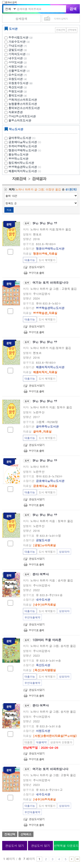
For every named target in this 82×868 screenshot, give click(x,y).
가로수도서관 (17, 42)
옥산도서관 (16, 87)
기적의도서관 (17, 54)
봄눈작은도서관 (18, 154)
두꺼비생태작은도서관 (23, 146)
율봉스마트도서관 (20, 120)
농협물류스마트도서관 (23, 104)
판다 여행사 (41, 574)
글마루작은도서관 (23, 138)
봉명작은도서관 (18, 159)
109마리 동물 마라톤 (47, 640)
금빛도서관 (16, 50)
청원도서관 (16, 91)
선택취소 (26, 834)
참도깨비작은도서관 (21, 163)
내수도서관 (16, 58)
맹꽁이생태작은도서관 (25, 150)
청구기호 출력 (36, 273)
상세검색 (21, 19)
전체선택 (61, 30)
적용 (9, 210)
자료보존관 (16, 112)
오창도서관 (16, 79)
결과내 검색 (9, 2)
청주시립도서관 (18, 37)
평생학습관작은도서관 (25, 167)
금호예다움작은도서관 (25, 142)
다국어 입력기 (61, 19)
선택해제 (72, 30)
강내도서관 (16, 46)
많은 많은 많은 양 (45, 223)
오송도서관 (16, 75)
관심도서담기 (37, 267)
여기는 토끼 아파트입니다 (50, 282)
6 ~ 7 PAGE (72, 859)
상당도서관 (16, 62)
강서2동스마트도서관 (22, 116)
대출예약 (41, 742)
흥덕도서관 (16, 96)
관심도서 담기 (15, 846)
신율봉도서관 (17, 71)
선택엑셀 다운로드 (66, 846)
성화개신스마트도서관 (23, 100)
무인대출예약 (32, 617)
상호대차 (64, 552)
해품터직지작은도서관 (25, 171)
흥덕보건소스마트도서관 (24, 108)
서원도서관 (16, 66)
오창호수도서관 (18, 83)
